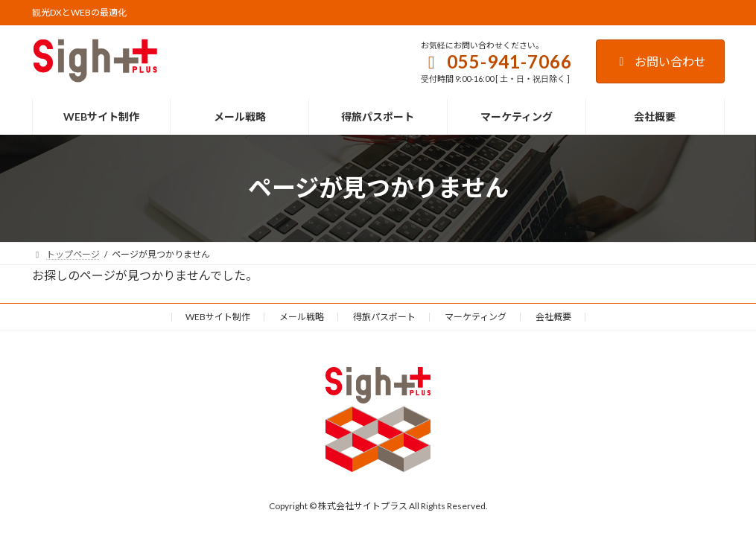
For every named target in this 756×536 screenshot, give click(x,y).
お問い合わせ (660, 61)
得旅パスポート (384, 317)
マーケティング (476, 317)
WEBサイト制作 (218, 317)
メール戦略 (302, 317)
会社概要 (553, 317)
